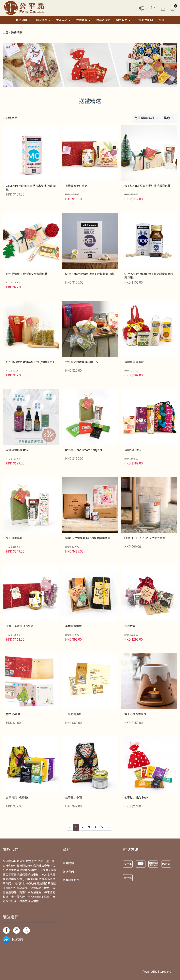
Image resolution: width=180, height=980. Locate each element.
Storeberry (165, 972)
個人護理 (41, 20)
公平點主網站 (144, 20)
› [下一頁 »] (109, 827)
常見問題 (68, 863)
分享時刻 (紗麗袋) (17, 798)
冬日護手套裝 (14, 538)
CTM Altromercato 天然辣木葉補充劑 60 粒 (31, 188)
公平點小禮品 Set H (136, 798)
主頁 (6, 33)
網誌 (161, 20)
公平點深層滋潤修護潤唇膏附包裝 (27, 274)
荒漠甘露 (130, 626)
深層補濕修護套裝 (17, 450)
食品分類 (21, 20)
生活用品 (62, 20)
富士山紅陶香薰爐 (135, 714)
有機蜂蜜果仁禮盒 (76, 186)
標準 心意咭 (13, 714)
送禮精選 (82, 20)
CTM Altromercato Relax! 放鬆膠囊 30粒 (90, 274)
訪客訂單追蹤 (71, 880)
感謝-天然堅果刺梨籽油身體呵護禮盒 (88, 538)
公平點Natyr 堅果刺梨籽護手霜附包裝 (147, 186)
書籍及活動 (103, 20)
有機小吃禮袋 (133, 450)
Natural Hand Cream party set (84, 450)
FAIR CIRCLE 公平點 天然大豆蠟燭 (145, 538)
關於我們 (122, 20)
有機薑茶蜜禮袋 (134, 362)
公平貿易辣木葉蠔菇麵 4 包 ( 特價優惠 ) (30, 362)
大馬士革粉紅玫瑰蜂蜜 (20, 626)
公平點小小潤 (73, 798)
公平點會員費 (73, 714)
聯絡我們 (68, 872)
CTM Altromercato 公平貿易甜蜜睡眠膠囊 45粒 (149, 276)
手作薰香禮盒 (73, 626)
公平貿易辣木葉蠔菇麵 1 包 (82, 362)
